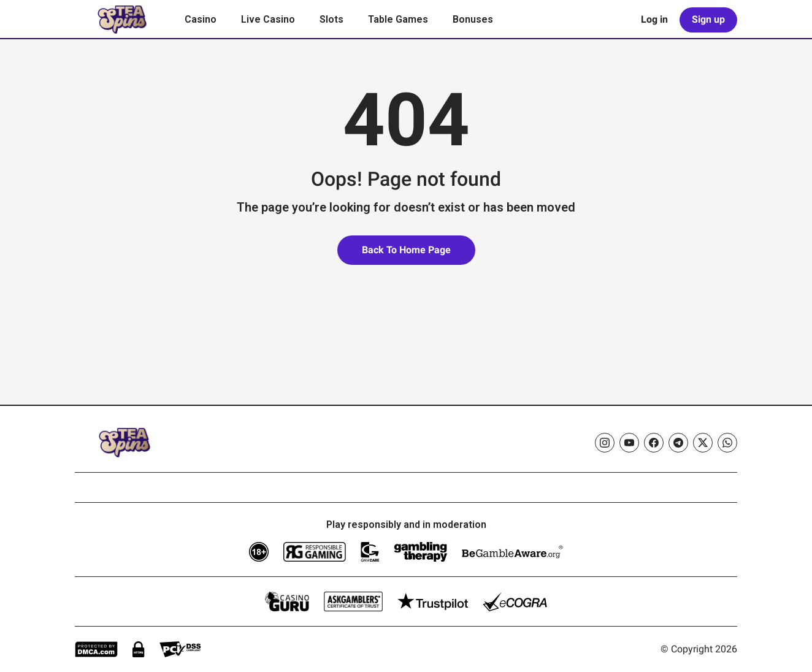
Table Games (398, 19)
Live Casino (268, 19)
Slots (331, 19)
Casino (201, 19)
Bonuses (473, 19)
